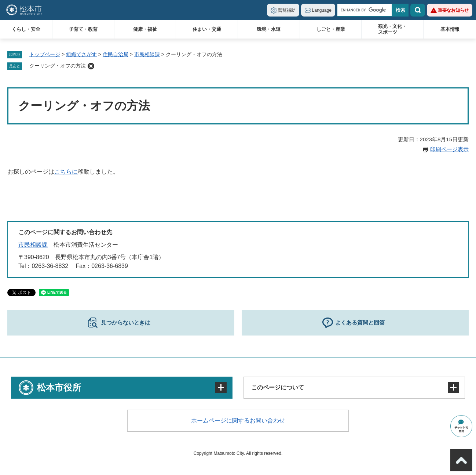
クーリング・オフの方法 (58, 66)
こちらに (66, 172)
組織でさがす (81, 54)
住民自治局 (116, 54)
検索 (418, 10)
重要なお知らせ (453, 10)
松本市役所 (59, 387)
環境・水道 (269, 29)
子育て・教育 (83, 29)
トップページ (45, 54)
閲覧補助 (287, 10)
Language (322, 10)
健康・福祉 (145, 29)
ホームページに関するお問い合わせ (238, 420)
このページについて (278, 387)
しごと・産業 (331, 29)
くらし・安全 (26, 29)
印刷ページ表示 (449, 149)
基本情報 (450, 29)
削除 (91, 66)
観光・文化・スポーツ (392, 29)
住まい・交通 (207, 29)
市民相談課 (147, 54)
